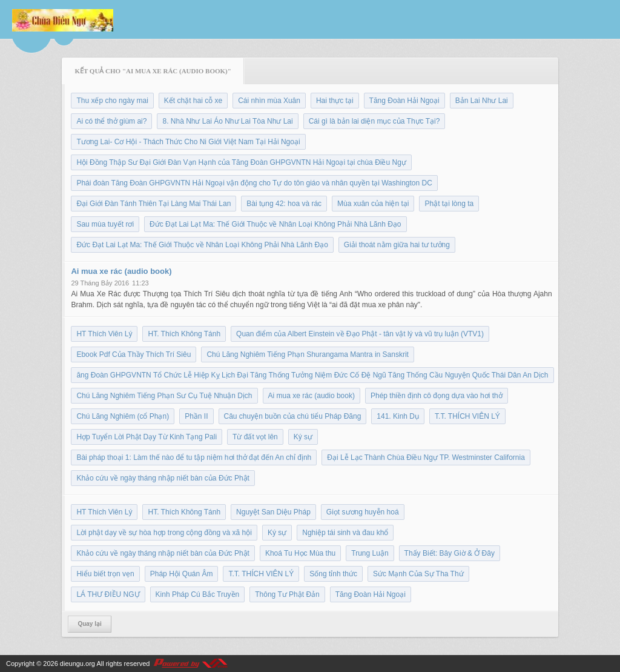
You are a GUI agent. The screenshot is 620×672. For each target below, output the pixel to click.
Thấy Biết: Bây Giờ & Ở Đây (450, 553)
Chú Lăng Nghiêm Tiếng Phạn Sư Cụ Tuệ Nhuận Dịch (164, 396)
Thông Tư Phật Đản (287, 594)
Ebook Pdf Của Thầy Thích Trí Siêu (134, 354)
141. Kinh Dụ (398, 416)
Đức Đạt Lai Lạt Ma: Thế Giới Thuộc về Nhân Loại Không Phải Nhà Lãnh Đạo (275, 224)
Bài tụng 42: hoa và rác (284, 204)
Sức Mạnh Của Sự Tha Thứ (418, 574)
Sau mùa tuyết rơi (105, 224)
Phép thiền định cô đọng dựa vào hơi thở (437, 396)
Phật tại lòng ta (449, 204)
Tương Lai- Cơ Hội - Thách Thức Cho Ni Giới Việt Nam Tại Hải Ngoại (188, 142)
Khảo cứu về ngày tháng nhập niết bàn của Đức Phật (163, 478)
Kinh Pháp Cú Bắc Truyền (198, 594)
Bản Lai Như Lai (482, 101)
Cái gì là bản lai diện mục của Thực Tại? (374, 121)
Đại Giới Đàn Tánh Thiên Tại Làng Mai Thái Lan (153, 204)
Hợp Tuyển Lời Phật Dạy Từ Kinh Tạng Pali (147, 437)
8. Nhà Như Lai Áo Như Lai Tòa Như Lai (227, 121)
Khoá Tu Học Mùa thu (300, 553)
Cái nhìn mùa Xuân (269, 101)
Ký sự (303, 437)
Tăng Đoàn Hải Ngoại (404, 101)
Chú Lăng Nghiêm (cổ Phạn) (123, 416)
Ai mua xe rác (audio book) (121, 271)
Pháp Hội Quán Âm (182, 574)
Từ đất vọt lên (255, 437)
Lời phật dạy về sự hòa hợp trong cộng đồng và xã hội (164, 533)
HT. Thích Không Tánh (184, 334)
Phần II (196, 416)
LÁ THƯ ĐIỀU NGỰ (108, 594)
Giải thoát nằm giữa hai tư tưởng (397, 245)
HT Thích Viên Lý (104, 334)
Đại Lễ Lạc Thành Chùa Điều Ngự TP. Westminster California (426, 457)
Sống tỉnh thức (333, 574)
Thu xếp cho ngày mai (112, 101)
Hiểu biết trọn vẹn (105, 574)
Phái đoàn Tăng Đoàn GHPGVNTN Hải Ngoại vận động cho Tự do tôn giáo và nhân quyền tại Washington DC (254, 183)
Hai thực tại (335, 101)
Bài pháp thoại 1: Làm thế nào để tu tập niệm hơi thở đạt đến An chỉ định (194, 457)
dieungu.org (77, 664)
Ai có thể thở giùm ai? (111, 121)
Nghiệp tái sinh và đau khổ (345, 533)
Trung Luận (370, 553)
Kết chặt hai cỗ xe (193, 101)
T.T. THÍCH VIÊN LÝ (467, 416)
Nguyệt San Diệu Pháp (273, 512)
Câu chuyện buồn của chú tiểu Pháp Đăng (293, 416)
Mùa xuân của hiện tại (373, 204)
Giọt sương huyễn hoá (363, 512)
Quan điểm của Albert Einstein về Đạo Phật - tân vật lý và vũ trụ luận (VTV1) (360, 334)
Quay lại (89, 624)
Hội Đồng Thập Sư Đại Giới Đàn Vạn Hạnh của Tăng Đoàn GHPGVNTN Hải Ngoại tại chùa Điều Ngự (241, 162)
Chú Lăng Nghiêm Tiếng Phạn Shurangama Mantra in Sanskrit (308, 354)
